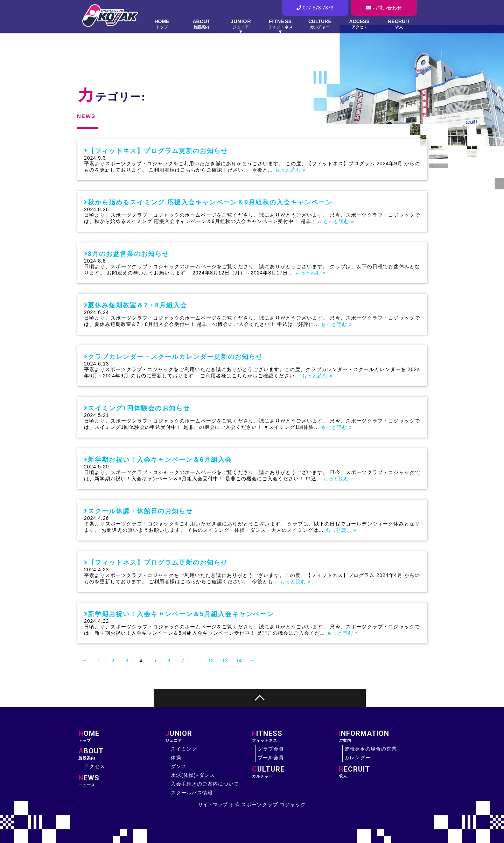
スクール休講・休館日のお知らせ (140, 511)
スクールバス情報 (192, 793)
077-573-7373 (315, 8)
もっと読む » (290, 170)
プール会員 (271, 758)
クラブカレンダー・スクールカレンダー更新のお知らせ (175, 357)
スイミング (184, 749)
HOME (162, 24)
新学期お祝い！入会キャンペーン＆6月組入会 (160, 460)
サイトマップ (213, 804)
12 (211, 661)
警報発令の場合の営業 (371, 749)
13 (225, 661)
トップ (122, 736)
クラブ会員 (271, 749)
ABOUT (201, 24)
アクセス (94, 766)
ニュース (122, 781)
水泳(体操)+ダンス (193, 775)
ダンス (179, 766)
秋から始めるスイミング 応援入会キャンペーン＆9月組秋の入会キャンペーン (210, 202)
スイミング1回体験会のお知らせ (139, 408)
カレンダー (358, 758)
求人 (382, 772)
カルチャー (295, 772)
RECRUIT (399, 24)
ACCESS (359, 24)
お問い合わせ (384, 8)
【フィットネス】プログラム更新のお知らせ (158, 151)
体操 (176, 758)
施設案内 (122, 754)
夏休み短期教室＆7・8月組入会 (138, 305)
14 (239, 661)
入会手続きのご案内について (205, 784)
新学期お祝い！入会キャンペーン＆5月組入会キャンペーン (181, 614)
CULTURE (320, 24)
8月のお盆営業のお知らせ (128, 254)
